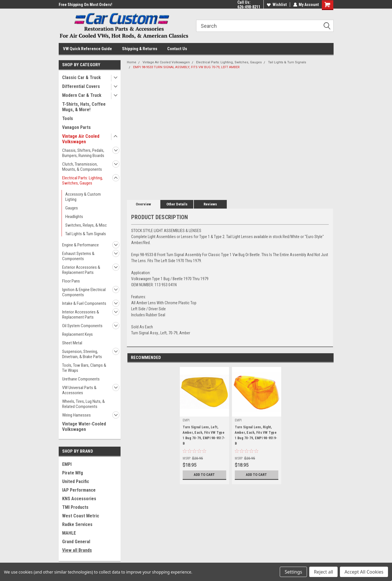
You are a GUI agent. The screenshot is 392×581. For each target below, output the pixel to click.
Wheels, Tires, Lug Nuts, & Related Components (83, 404)
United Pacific (76, 481)
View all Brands (77, 550)
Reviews (210, 204)
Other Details (177, 204)
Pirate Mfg (73, 473)
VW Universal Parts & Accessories (79, 390)
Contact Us (177, 49)
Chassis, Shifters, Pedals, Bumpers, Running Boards (83, 153)
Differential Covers (81, 86)
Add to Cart (204, 475)
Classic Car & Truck (81, 77)
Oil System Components (82, 326)
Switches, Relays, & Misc (86, 225)
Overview (143, 204)
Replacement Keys (77, 334)
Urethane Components (81, 379)
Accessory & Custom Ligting (83, 197)
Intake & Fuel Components (84, 303)
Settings (293, 572)
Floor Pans (71, 281)
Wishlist (276, 5)
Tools (68, 118)
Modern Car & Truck (82, 95)
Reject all (323, 572)
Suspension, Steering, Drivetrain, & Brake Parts (82, 354)
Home (132, 62)
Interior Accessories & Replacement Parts (81, 315)
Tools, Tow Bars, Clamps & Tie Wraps (84, 368)
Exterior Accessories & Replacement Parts (81, 270)
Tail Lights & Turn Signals (86, 234)
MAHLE (69, 533)
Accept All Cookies (364, 572)
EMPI (67, 464)
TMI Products (75, 507)
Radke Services (77, 524)
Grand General (76, 542)
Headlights (74, 217)
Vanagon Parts (76, 127)
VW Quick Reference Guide (87, 49)
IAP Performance (79, 490)
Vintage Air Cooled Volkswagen (81, 139)
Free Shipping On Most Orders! (85, 5)
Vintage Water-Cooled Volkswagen (84, 427)
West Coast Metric (81, 516)
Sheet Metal (72, 343)
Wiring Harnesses (76, 415)
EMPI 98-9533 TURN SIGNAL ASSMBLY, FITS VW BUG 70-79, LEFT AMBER (186, 67)
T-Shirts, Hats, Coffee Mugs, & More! (84, 107)
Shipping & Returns (140, 49)
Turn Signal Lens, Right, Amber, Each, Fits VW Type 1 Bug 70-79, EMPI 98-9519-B (256, 435)
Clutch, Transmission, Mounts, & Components (82, 167)
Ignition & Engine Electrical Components (84, 292)
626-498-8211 (249, 7)
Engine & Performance (80, 245)
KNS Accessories (79, 499)
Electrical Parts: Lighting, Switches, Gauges (82, 180)
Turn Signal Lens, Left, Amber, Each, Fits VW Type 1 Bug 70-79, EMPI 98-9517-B (204, 435)
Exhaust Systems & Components (78, 256)
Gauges (72, 208)
